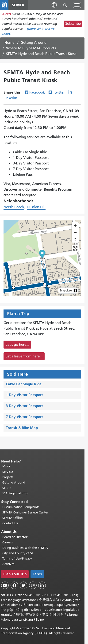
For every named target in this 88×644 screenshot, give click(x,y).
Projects (8, 477)
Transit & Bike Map (22, 428)
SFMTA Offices (13, 518)
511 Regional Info (15, 493)
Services (8, 472)
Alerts (7, 14)
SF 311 (7, 488)
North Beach (14, 207)
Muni (6, 466)
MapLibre (66, 291)
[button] (54, 5)
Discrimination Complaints (21, 507)
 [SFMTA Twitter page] (23, 585)
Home (9, 43)
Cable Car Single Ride (24, 384)
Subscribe (73, 24)
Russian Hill (36, 207)
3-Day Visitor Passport (24, 406)
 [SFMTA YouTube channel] (5, 585)
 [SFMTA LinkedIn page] (42, 585)
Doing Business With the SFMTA (25, 548)
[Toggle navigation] (77, 5)
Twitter (59, 92)
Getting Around (34, 43)
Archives (8, 564)
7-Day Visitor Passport (24, 417)
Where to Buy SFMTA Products (31, 48)
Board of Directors (15, 537)
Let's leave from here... (24, 356)
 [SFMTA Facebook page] (14, 585)
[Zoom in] (75, 226)
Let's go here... (17, 345)
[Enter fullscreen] (75, 248)
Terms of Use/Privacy (17, 558)
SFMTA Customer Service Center (25, 512)
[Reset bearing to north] (75, 239)
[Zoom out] (75, 232)
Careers (8, 542)
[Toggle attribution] (76, 291)
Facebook (37, 92)
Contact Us (10, 523)
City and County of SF (18, 553)
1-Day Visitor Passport (24, 395)
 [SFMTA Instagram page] (33, 585)
